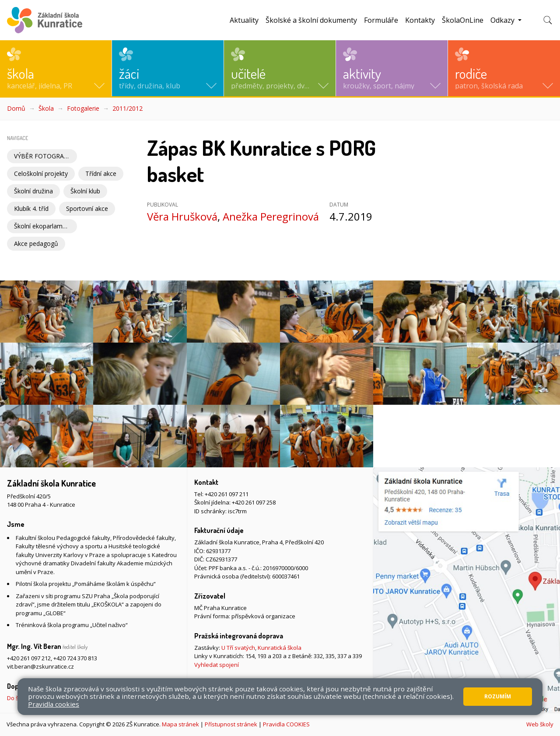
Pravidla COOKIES (286, 724)
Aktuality (244, 20)
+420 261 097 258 (254, 502)
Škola (46, 108)
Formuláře (381, 20)
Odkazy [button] (503, 20)
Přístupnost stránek (231, 724)
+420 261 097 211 (227, 494)
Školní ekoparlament (43, 226)
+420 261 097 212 (29, 658)
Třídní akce (101, 173)
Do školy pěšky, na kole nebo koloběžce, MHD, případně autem (89, 698)
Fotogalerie (83, 108)
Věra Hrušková (182, 216)
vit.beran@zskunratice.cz (40, 666)
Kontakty (420, 20)
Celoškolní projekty (41, 173)
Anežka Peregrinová (271, 216)
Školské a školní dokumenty (311, 20)
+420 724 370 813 (75, 658)
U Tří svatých (238, 648)
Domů (16, 108)
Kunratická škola (280, 648)
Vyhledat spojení (217, 665)
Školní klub (85, 191)
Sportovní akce (87, 209)
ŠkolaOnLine (463, 20)
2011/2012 (128, 108)
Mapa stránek (180, 724)
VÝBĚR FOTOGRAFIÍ (42, 156)
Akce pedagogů (36, 244)
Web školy (540, 724)
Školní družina (33, 191)
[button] (56, 68)
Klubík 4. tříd (31, 209)
